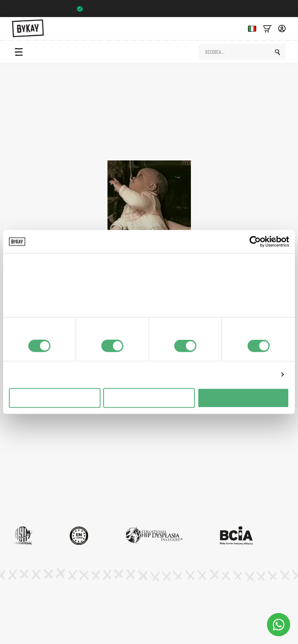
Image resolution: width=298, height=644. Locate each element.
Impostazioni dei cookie (234, 604)
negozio (146, 143)
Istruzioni (24, 446)
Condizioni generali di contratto (152, 604)
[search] (277, 52)
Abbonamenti (29, 473)
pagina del (97, 143)
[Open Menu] (19, 52)
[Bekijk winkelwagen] (268, 28)
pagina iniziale (216, 143)
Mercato (23, 486)
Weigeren (55, 398)
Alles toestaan (243, 398)
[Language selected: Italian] (250, 28)
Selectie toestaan (149, 398)
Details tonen (256, 375)
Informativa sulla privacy (67, 604)
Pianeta (22, 460)
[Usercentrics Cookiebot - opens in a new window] (255, 242)
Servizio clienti (30, 500)
